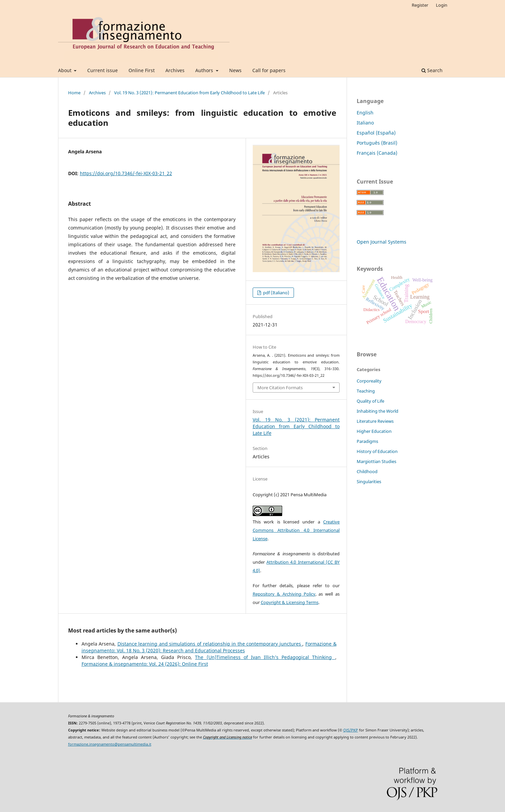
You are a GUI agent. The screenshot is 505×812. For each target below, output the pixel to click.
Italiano (365, 123)
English (365, 113)
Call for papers (269, 70)
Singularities (369, 481)
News (235, 70)
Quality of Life (370, 401)
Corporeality (369, 381)
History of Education (377, 451)
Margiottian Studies (376, 461)
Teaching (366, 391)
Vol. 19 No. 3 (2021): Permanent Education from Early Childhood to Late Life (189, 93)
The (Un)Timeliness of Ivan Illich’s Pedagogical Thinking (265, 657)
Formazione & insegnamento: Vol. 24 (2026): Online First (145, 664)
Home (74, 93)
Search (432, 70)
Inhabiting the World (377, 411)
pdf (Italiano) (276, 293)
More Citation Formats (280, 388)
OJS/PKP (351, 730)
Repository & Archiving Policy (284, 594)
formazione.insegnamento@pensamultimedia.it (110, 744)
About (65, 70)
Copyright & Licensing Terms (290, 602)
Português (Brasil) (377, 143)
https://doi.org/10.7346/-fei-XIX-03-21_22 (126, 173)
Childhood (367, 471)
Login (442, 5)
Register (420, 5)
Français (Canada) (377, 153)
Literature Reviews (375, 421)
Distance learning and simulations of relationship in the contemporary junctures (210, 644)
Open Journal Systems (382, 242)
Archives (175, 70)
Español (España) (376, 133)
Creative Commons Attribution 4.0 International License (296, 530)
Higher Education (374, 431)
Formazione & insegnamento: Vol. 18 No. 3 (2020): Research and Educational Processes (209, 647)
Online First (142, 70)
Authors (205, 70)
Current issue (103, 70)
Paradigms (367, 441)
